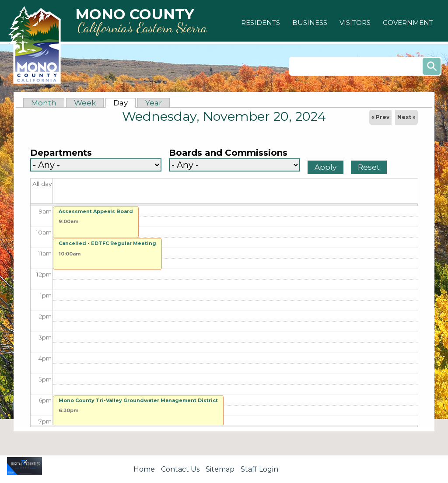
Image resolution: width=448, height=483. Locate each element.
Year (154, 103)
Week (85, 103)
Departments (61, 153)
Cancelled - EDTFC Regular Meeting (107, 243)
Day (124, 103)
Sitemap (220, 469)
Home (144, 469)
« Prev (380, 117)
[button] (261, 23)
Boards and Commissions (228, 153)
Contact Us (180, 469)
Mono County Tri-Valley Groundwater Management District (138, 400)
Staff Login (259, 469)
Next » (406, 117)
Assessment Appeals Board (96, 211)
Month (44, 103)
